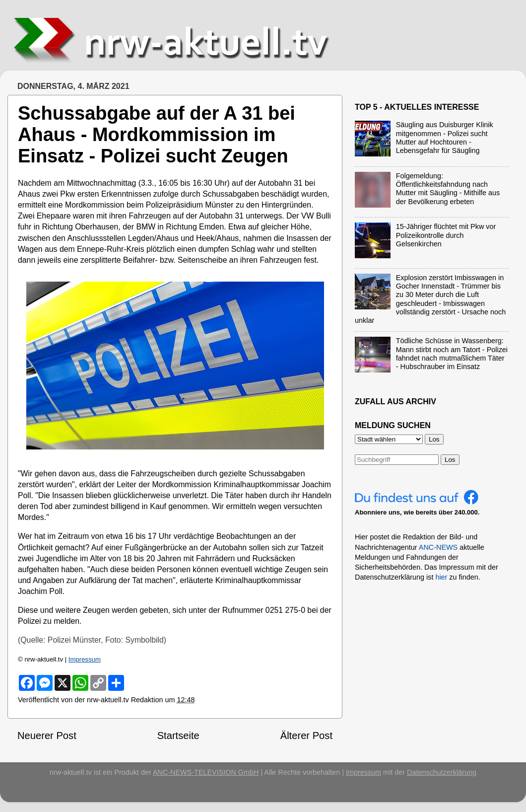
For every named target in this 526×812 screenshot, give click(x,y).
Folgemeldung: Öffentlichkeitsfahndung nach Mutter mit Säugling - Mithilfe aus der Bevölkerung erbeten (448, 189)
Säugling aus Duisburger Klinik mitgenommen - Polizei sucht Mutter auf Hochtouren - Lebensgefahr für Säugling (445, 138)
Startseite (178, 736)
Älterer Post (306, 736)
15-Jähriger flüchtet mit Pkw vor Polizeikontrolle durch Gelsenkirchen (446, 235)
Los (450, 460)
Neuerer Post (47, 736)
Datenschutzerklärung (442, 772)
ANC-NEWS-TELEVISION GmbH (206, 772)
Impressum (85, 659)
